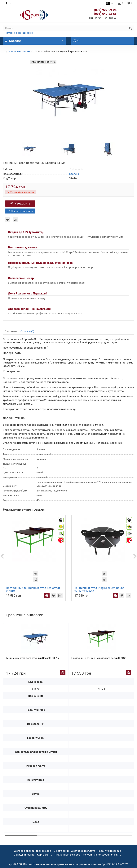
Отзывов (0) (27, 331)
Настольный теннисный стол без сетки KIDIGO (99, 658)
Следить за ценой (20, 211)
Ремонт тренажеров (19, 33)
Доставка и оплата (83, 851)
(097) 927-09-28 (105, 10)
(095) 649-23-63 (105, 14)
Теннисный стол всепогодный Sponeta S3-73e (33, 658)
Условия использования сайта (102, 855)
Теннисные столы (19, 52)
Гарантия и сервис (109, 851)
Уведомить (20, 203)
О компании (61, 851)
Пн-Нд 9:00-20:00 (103, 18)
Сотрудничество (24, 855)
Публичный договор (67, 855)
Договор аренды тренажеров (33, 851)
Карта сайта (45, 855)
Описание (11, 331)
